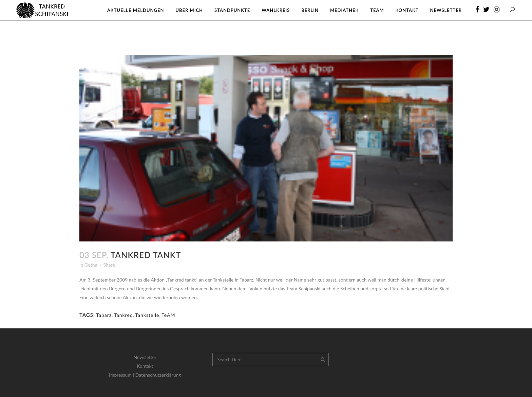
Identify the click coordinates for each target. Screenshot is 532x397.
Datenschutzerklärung (158, 375)
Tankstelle (147, 315)
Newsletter (145, 357)
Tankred (123, 315)
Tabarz (104, 315)
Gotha (91, 265)
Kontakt (145, 366)
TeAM (168, 315)
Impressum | (122, 375)
